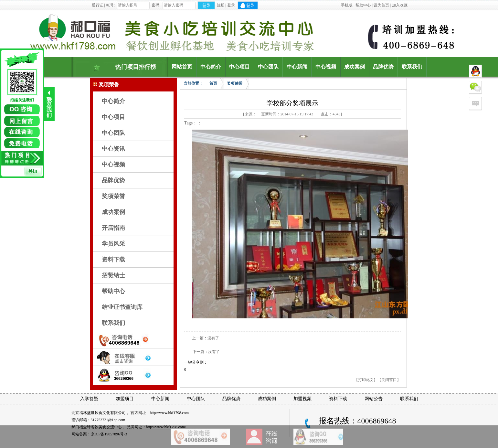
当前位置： (193, 83)
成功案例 (113, 212)
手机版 (347, 5)
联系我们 (113, 323)
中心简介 (113, 101)
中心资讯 (113, 149)
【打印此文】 (366, 380)
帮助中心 (363, 5)
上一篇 (198, 338)
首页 (213, 83)
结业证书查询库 (122, 307)
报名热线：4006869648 (357, 421)
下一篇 (198, 352)
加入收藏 (400, 5)
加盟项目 (125, 399)
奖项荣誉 (113, 196)
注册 (221, 5)
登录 (231, 5)
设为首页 (381, 5)
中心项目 (113, 117)
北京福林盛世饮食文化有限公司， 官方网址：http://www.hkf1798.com (130, 413)
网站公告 (374, 399)
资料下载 (113, 260)
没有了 (213, 338)
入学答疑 (89, 399)
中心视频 (113, 165)
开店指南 (113, 228)
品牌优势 (113, 180)
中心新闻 (160, 399)
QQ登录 (248, 5)
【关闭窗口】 (389, 380)
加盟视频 (302, 399)
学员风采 (113, 244)
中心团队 (113, 133)
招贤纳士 (113, 275)
